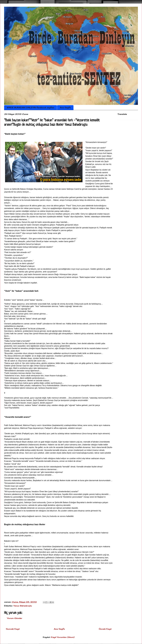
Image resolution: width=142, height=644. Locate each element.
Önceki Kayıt (105, 629)
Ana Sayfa (65, 108)
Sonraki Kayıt (13, 629)
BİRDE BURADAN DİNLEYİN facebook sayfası (31, 108)
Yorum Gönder (15, 618)
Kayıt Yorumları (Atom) (63, 637)
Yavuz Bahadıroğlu (23, 606)
